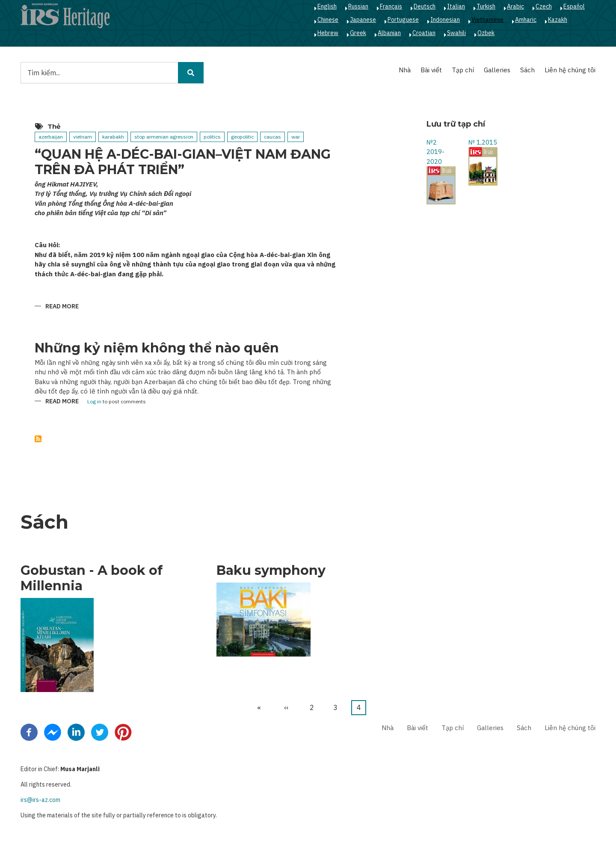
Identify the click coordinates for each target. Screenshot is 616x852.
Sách (527, 70)
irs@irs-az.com (40, 800)
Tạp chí (463, 70)
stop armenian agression (164, 137)
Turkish (486, 6)
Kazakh (558, 20)
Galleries (497, 70)
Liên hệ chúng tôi (570, 70)
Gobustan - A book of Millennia (92, 578)
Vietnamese (487, 20)
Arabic (515, 6)
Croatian (424, 33)
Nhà (405, 70)
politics (212, 137)
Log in (94, 402)
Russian (358, 6)
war (296, 137)
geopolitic (242, 137)
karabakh (113, 137)
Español (574, 6)
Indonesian (445, 20)
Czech (544, 6)
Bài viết (431, 70)
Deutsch (425, 6)
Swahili (456, 33)
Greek (358, 33)
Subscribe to (38, 439)
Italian (456, 6)
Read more (62, 307)
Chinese (328, 20)
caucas (272, 137)
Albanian (389, 33)
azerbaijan (51, 137)
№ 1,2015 (483, 142)
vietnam (83, 137)
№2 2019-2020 (435, 152)
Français (391, 6)
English (327, 6)
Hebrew (328, 33)
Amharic (526, 20)
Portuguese (403, 20)
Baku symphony (271, 571)
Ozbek (486, 33)
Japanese (363, 20)
